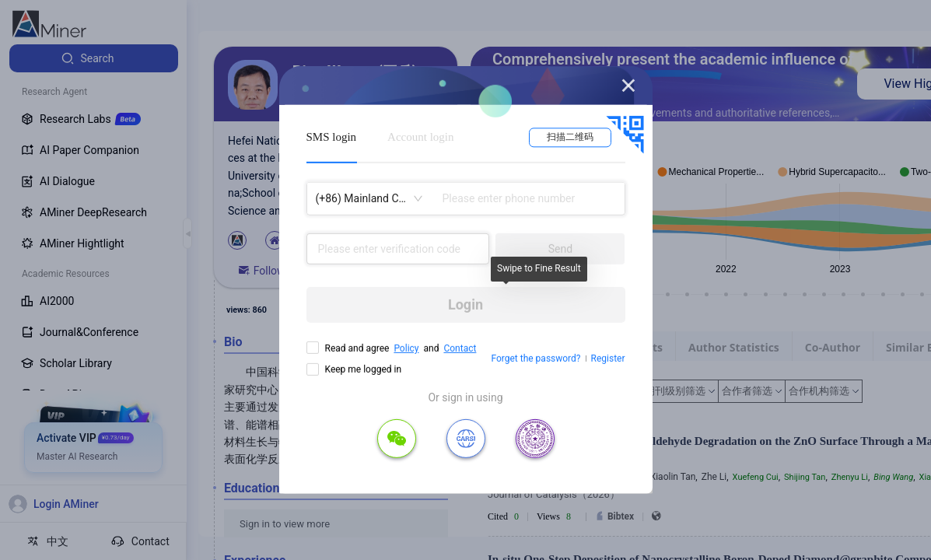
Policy (406, 348)
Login (465, 304)
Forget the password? (535, 359)
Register (608, 359)
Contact (460, 348)
